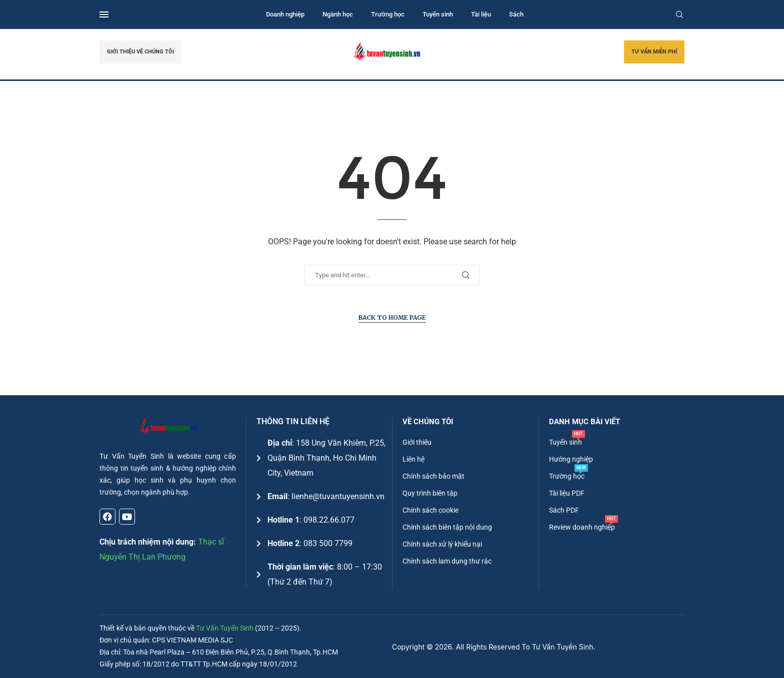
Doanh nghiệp (285, 14)
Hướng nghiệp (571, 459)
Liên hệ (413, 459)
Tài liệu (481, 14)
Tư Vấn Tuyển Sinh (225, 628)
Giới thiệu (417, 442)
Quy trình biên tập (430, 493)
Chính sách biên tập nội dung (447, 527)
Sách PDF (564, 510)
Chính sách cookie (430, 510)
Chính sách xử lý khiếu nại (442, 544)
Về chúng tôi (428, 422)
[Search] (679, 14)
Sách (516, 14)
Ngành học (338, 14)
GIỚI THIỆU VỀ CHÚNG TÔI (140, 52)
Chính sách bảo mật (433, 476)
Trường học (388, 14)
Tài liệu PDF (567, 493)
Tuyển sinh (438, 14)
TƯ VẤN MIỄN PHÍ (654, 52)
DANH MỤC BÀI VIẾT (584, 422)
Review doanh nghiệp (582, 527)
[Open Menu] (104, 14)
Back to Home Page (392, 318)
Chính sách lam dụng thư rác (447, 561)
